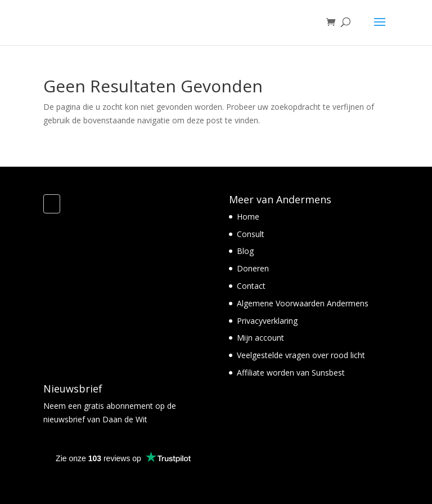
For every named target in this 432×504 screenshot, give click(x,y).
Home (248, 217)
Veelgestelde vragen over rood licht (301, 355)
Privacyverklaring (267, 321)
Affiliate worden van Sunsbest (291, 373)
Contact (251, 286)
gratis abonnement (117, 406)
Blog (245, 251)
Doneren (253, 268)
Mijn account (260, 338)
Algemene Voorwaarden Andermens (303, 303)
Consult (251, 234)
